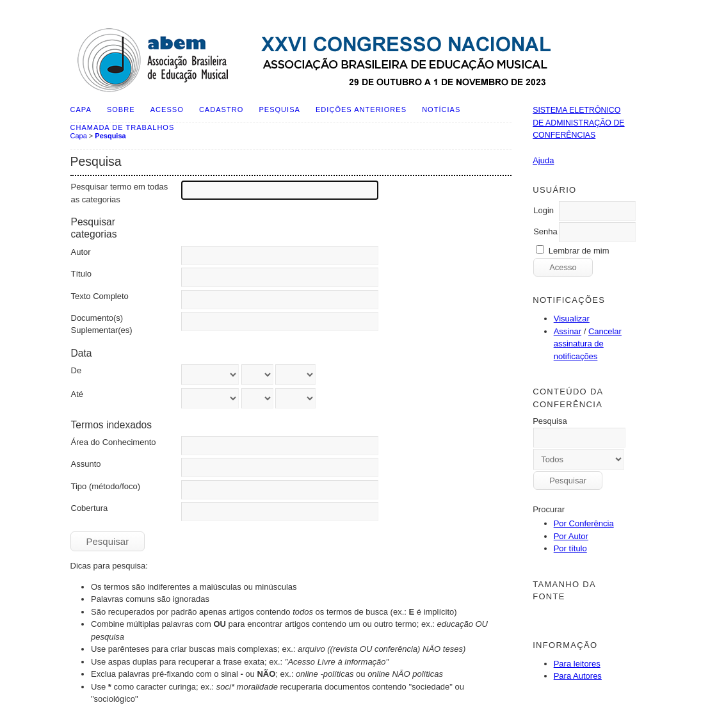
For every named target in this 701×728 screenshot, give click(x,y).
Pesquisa (279, 109)
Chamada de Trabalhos (123, 127)
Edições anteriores (361, 109)
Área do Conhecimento (114, 442)
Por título (570, 548)
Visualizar (572, 319)
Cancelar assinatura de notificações (588, 344)
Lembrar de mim (579, 251)
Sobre (121, 109)
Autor (81, 252)
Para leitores (577, 664)
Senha (545, 231)
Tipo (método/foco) (106, 486)
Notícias (441, 109)
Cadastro (221, 109)
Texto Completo (100, 296)
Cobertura (90, 508)
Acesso (167, 109)
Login (544, 210)
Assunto (86, 464)
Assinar (568, 331)
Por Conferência (584, 523)
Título (82, 274)
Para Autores (578, 676)
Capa (81, 109)
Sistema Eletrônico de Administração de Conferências (578, 123)
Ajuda (543, 160)
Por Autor (571, 536)
